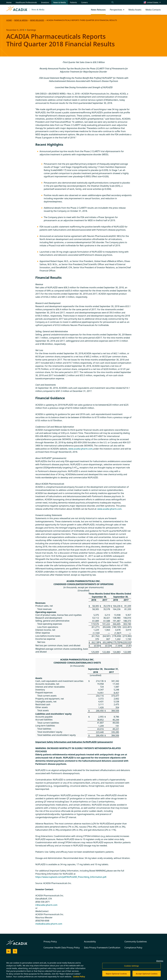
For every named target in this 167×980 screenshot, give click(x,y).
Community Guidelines (136, 942)
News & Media (38, 10)
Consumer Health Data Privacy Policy (62, 948)
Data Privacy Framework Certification (102, 948)
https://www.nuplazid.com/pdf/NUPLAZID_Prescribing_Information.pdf (71, 877)
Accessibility (90, 942)
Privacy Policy (50, 942)
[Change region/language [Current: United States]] (152, 2)
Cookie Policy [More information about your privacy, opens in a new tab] (79, 977)
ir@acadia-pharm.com (46, 905)
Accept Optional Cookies (147, 974)
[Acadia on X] (15, 951)
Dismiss (160, 961)
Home (9, 20)
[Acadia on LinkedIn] (9, 951)
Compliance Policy (133, 948)
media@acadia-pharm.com (49, 924)
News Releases (37, 20)
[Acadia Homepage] (17, 10)
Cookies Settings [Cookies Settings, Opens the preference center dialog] (131, 966)
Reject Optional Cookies (116, 974)
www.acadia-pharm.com (80, 449)
